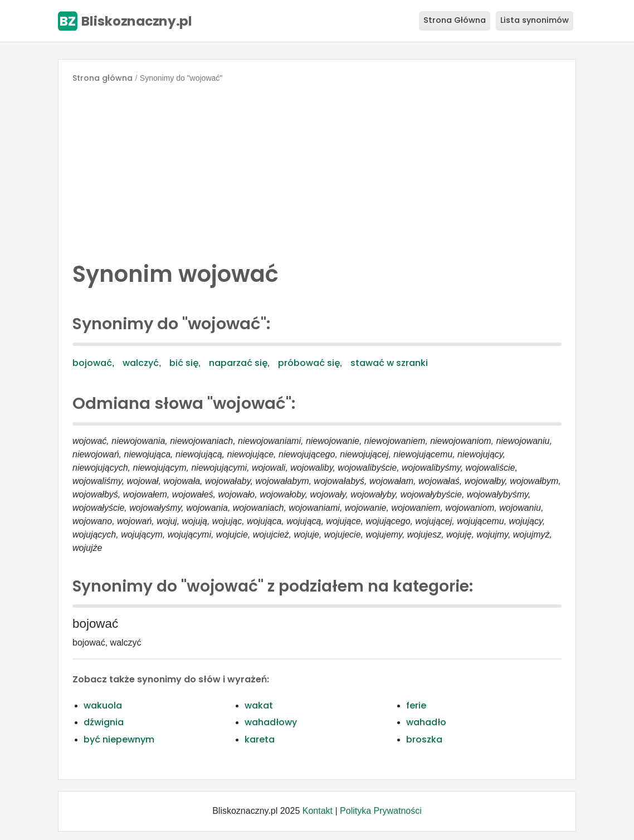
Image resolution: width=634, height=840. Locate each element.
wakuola (103, 705)
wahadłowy (271, 722)
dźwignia (104, 722)
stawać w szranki (389, 363)
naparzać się (238, 363)
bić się (184, 363)
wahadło (426, 722)
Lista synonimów (535, 20)
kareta (260, 739)
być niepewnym (119, 739)
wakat (259, 705)
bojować (92, 363)
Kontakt (318, 811)
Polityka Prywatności (381, 811)
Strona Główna (455, 20)
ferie (416, 705)
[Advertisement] (317, 169)
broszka (424, 739)
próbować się (309, 363)
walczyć (141, 363)
